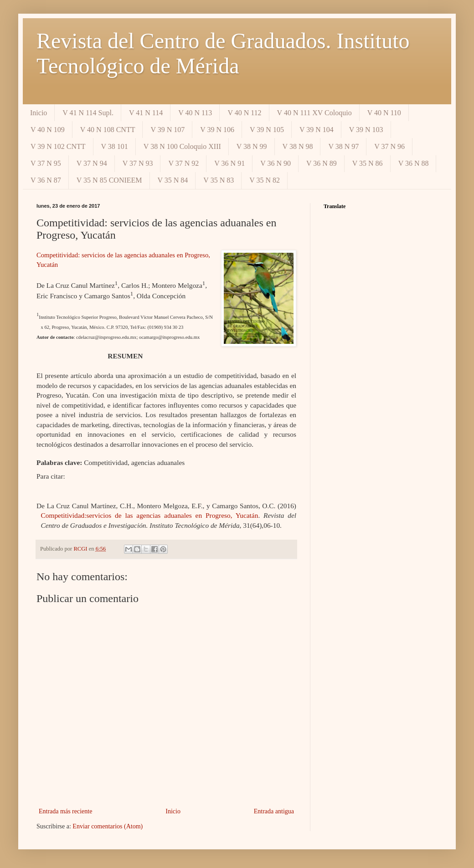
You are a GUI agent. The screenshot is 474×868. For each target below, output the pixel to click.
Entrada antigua (274, 811)
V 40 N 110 (384, 113)
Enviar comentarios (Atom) (108, 826)
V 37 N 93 (138, 163)
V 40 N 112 (244, 113)
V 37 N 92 (183, 163)
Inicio (39, 113)
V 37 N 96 (389, 146)
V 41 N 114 (146, 113)
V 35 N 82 (265, 180)
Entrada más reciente (65, 811)
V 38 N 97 (343, 146)
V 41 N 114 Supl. (88, 113)
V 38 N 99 (252, 146)
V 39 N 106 (217, 130)
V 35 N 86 (368, 163)
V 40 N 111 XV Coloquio (314, 113)
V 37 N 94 (92, 163)
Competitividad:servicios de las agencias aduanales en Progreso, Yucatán (149, 515)
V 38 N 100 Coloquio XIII (182, 146)
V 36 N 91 (229, 163)
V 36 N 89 (322, 163)
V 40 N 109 (48, 130)
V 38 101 (115, 146)
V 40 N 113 (195, 113)
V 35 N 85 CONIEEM (109, 180)
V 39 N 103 (366, 130)
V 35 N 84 (173, 180)
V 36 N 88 (414, 163)
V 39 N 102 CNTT (58, 146)
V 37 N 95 (46, 163)
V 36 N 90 (276, 163)
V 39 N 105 (267, 130)
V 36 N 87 (46, 180)
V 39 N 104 (317, 130)
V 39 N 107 (167, 130)
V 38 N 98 (298, 146)
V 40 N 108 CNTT (108, 130)
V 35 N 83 (219, 180)
